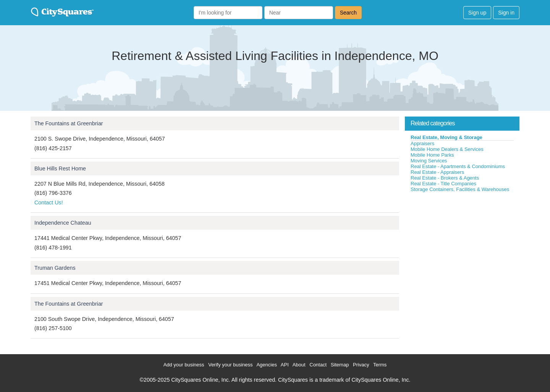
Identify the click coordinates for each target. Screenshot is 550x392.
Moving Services (429, 161)
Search (348, 13)
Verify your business (230, 365)
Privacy (361, 365)
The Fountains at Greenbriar (69, 123)
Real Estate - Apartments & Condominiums (458, 166)
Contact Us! (49, 202)
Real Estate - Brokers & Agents (445, 178)
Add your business (184, 365)
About (299, 365)
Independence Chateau (63, 223)
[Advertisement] (462, 250)
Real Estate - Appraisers (437, 172)
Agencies (266, 365)
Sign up (477, 13)
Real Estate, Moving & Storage (446, 137)
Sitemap (340, 365)
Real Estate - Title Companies (443, 184)
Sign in (506, 13)
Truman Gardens (55, 268)
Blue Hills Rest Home (60, 168)
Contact (318, 365)
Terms (380, 365)
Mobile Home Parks (432, 155)
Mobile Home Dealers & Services (447, 149)
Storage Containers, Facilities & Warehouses (460, 189)
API (285, 365)
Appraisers (422, 143)
